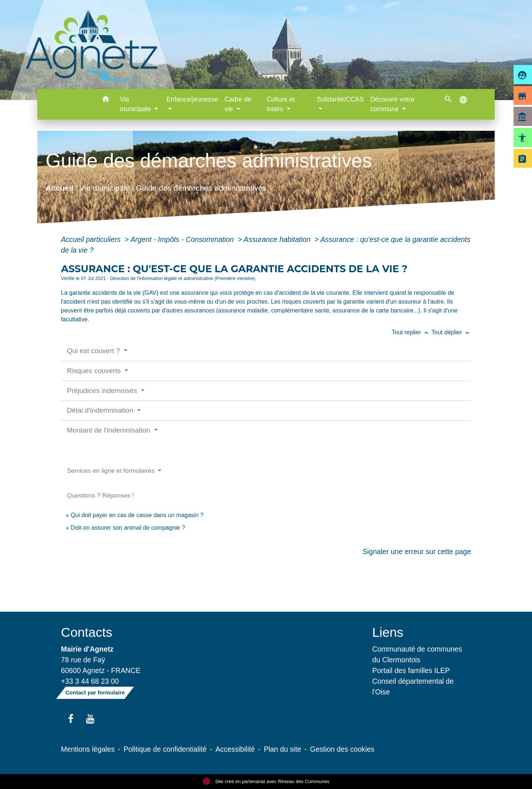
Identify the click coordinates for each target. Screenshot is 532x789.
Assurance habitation (278, 239)
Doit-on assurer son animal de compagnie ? (128, 528)
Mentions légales (88, 749)
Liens (388, 632)
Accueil (59, 187)
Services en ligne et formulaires (112, 471)
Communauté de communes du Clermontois (417, 654)
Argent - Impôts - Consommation (183, 239)
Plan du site (282, 749)
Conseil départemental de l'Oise (413, 686)
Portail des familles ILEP (411, 670)
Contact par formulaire (95, 692)
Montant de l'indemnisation (110, 430)
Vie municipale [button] (137, 104)
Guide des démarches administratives (201, 187)
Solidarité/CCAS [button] (340, 99)
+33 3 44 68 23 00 (90, 681)
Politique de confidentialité (165, 749)
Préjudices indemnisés (103, 391)
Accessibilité (235, 749)
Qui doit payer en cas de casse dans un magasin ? (137, 515)
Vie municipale (105, 187)
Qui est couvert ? (94, 351)
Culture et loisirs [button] (281, 104)
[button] (106, 100)
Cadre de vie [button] (238, 104)
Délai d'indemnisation (101, 410)
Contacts (87, 632)
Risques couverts (95, 371)
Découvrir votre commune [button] (392, 104)
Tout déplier (451, 332)
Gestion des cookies (342, 749)
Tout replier (412, 332)
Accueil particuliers (92, 239)
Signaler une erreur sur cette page (417, 551)
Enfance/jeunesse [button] (192, 99)
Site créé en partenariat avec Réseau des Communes (266, 781)
